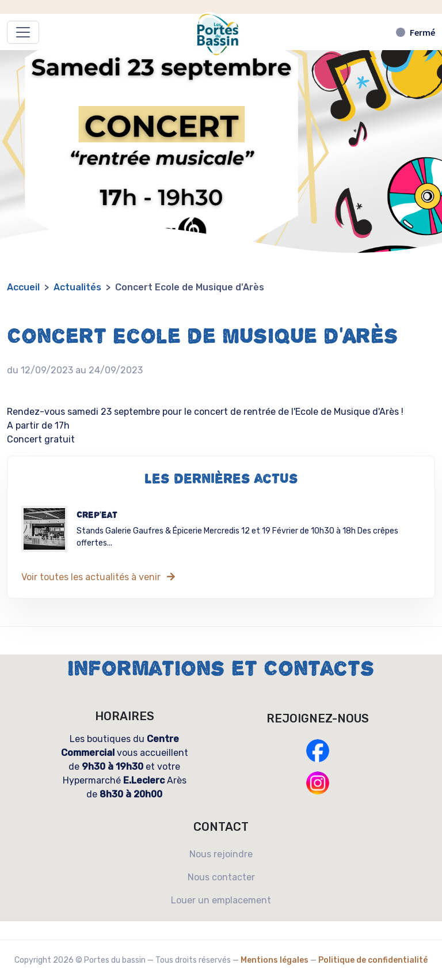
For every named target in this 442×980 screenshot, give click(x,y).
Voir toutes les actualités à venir (99, 577)
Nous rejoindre (221, 854)
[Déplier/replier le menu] (23, 32)
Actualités (77, 287)
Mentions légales (275, 960)
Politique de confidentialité (373, 960)
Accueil (23, 287)
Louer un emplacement (221, 900)
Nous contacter (221, 877)
